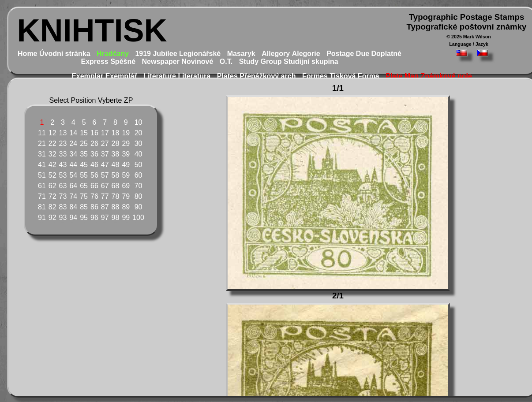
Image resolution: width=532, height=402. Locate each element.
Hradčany (113, 54)
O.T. (226, 61)
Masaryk (241, 54)
